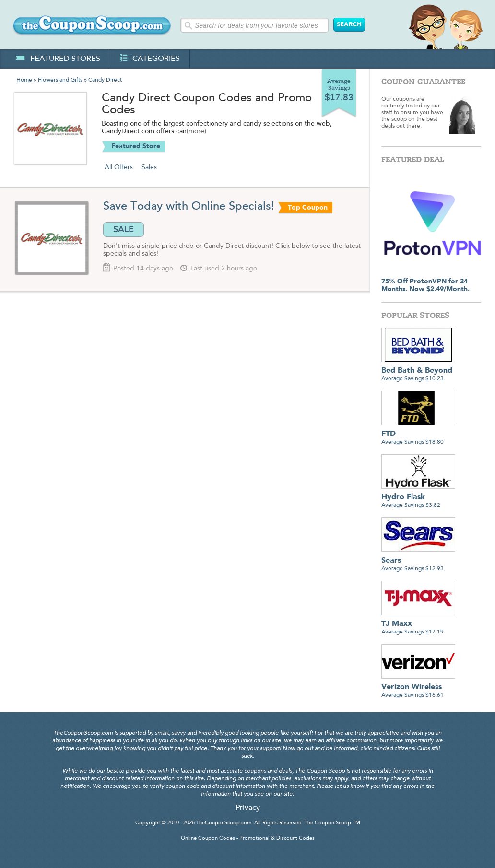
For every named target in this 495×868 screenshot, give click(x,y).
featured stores (58, 59)
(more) (196, 132)
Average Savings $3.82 (418, 498)
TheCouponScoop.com (224, 823)
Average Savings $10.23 (418, 371)
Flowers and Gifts (60, 80)
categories (150, 59)
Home (24, 80)
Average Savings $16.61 (418, 687)
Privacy (248, 808)
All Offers (119, 167)
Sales (149, 167)
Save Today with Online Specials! (189, 207)
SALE (124, 229)
